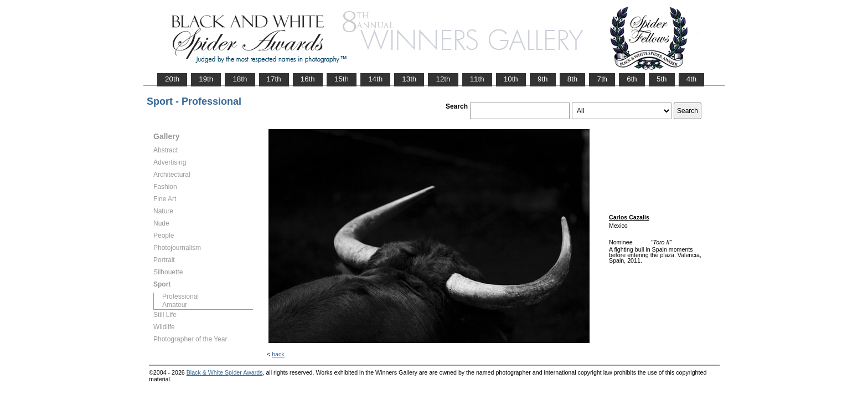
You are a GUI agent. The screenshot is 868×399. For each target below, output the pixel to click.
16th (308, 79)
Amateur (175, 305)
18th (240, 79)
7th (602, 79)
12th (443, 79)
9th (543, 79)
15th (342, 79)
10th (511, 79)
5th (662, 79)
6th (632, 79)
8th (573, 79)
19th (206, 79)
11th (477, 79)
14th (375, 79)
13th (409, 79)
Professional (180, 296)
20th (172, 79)
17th (274, 79)
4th (692, 79)
